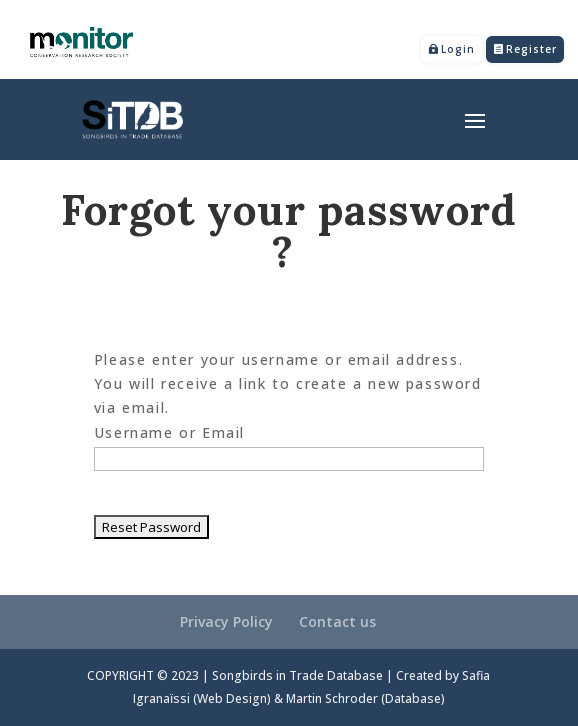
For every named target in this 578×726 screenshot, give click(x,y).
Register (531, 49)
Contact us (337, 621)
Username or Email (169, 432)
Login (458, 49)
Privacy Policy (226, 621)
